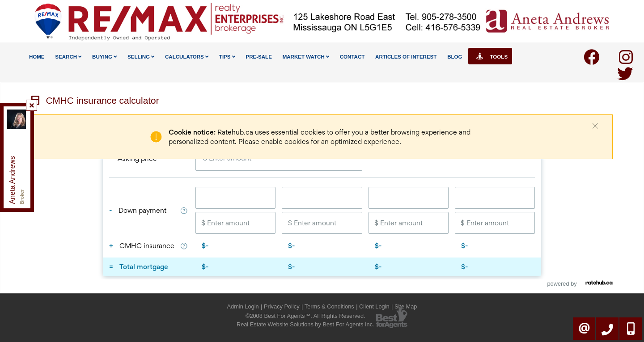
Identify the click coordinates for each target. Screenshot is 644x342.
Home (37, 57)
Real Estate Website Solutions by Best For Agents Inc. (305, 324)
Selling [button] (141, 57)
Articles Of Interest (406, 57)
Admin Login (243, 306)
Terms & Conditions (329, 306)
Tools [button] (490, 56)
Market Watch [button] (306, 57)
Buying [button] (104, 57)
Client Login (374, 306)
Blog (455, 57)
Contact (352, 57)
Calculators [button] (187, 57)
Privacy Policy (282, 306)
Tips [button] (227, 57)
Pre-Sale (258, 57)
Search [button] (68, 57)
